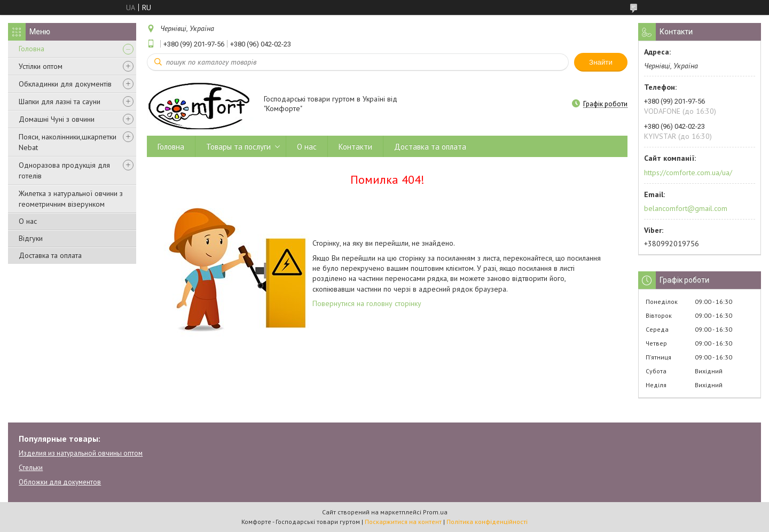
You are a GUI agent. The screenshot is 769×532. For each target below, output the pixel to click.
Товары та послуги (238, 147)
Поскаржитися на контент (403, 522)
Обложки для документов (60, 482)
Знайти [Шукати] (601, 62)
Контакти (355, 147)
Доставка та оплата (50, 255)
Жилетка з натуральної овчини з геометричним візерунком (71, 199)
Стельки (31, 468)
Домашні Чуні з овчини (57, 119)
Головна (32, 49)
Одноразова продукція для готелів (64, 170)
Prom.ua (435, 512)
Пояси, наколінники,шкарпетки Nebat (68, 142)
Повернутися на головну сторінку (367, 303)
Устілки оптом (41, 66)
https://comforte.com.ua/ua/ (688, 173)
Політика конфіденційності (487, 522)
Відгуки (31, 238)
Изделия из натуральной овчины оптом (81, 453)
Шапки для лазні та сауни (60, 101)
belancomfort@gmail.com (686, 208)
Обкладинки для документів (65, 84)
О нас (28, 221)
